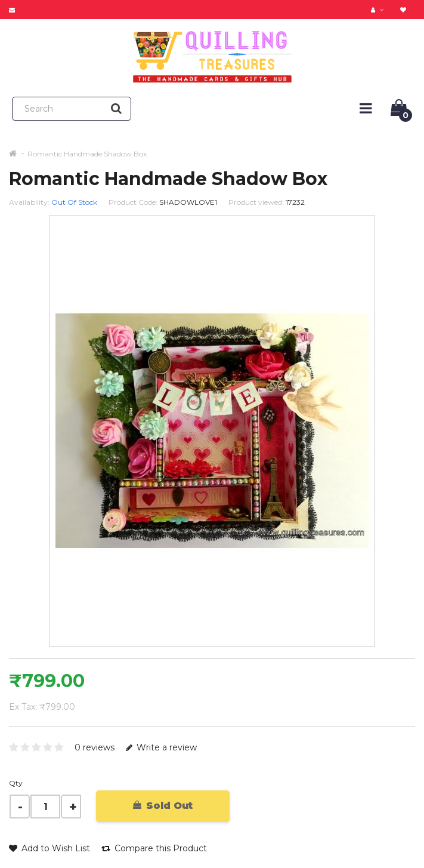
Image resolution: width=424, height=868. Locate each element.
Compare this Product (154, 848)
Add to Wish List (49, 848)
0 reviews (95, 747)
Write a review (161, 747)
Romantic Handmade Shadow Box (87, 154)
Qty (16, 783)
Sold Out (163, 806)
